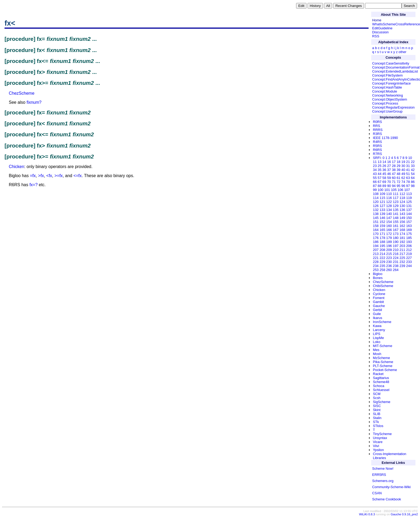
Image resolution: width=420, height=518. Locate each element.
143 (402, 214)
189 (389, 242)
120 (376, 202)
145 (376, 218)
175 (409, 234)
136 (402, 210)
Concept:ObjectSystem (390, 99)
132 (376, 210)
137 (409, 210)
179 (389, 238)
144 (409, 214)
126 (376, 206)
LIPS (377, 334)
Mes (376, 350)
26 (384, 166)
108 (376, 194)
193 (409, 242)
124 (402, 202)
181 (402, 238)
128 (389, 206)
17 (394, 162)
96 (403, 186)
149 (402, 218)
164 (376, 230)
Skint (377, 410)
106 (400, 190)
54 (413, 174)
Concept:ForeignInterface (391, 83)
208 (382, 250)
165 (382, 230)
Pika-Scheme (383, 362)
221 (376, 258)
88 (379, 186)
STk (376, 422)
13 (379, 162)
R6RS (377, 150)
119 (409, 198)
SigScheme (381, 402)
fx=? (33, 185)
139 (382, 214)
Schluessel (381, 390)
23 (375, 166)
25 (379, 166)
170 (376, 234)
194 (376, 246)
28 (394, 166)
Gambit (378, 302)
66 (375, 182)
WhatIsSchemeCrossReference (396, 24)
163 (409, 226)
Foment (379, 298)
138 (376, 214)
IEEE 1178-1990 (385, 138)
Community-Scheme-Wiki (391, 487)
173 (396, 234)
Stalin (377, 418)
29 (398, 166)
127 (382, 206)
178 (382, 238)
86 (413, 182)
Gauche (379, 306)
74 (403, 182)
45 (384, 174)
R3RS (377, 134)
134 (389, 210)
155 (396, 222)
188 (382, 242)
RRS (376, 126)
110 (389, 194)
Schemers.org (383, 481)
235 (382, 266)
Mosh (377, 354)
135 (396, 210)
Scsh (377, 398)
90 (389, 186)
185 (409, 238)
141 (396, 214)
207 (376, 250)
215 (389, 254)
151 (376, 222)
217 (402, 254)
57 (379, 178)
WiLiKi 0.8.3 (367, 514)
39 (398, 170)
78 (408, 182)
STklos (378, 426)
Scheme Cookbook (387, 499)
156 (402, 222)
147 (389, 218)
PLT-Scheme (383, 366)
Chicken (17, 167)
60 (394, 178)
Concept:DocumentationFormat (396, 67)
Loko (377, 342)
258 (382, 270)
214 (382, 254)
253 (376, 270)
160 (389, 226)
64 (413, 178)
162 (402, 226)
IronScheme (382, 322)
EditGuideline (382, 28)
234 (376, 266)
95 (398, 186)
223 (389, 258)
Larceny (379, 330)
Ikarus (377, 318)
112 (402, 194)
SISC (377, 406)
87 (375, 186)
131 (409, 206)
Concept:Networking (388, 95)
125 (409, 202)
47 (394, 174)
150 (409, 218)
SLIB (377, 414)
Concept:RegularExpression (393, 107)
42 (413, 170)
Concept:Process (385, 103)
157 (409, 222)
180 (396, 238)
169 (409, 230)
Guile (377, 314)
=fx (33, 176)
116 (389, 198)
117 (396, 198)
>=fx (58, 176)
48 (398, 174)
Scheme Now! (383, 469)
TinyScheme (382, 434)
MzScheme (381, 358)
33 (413, 166)
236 (389, 266)
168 (402, 230)
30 (403, 166)
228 (376, 262)
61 (398, 178)
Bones (378, 278)
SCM (377, 394)
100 (380, 190)
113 (409, 194)
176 (376, 238)
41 (408, 170)
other (403, 52)
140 (389, 214)
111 (396, 194)
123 (396, 202)
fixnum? (34, 102)
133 (382, 210)
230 (389, 262)
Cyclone (379, 294)
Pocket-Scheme (385, 370)
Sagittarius (381, 378)
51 (408, 174)
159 (382, 226)
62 (403, 178)
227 (409, 258)
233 (409, 262)
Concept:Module (385, 91)
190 (396, 242)
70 (389, 182)
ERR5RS (379, 475)
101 (387, 190)
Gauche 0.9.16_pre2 (404, 514)
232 (402, 262)
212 (409, 250)
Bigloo (378, 274)
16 (389, 162)
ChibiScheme (383, 286)
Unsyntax (380, 438)
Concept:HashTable (387, 87)
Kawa (377, 326)
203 (402, 246)
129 (396, 206)
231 (396, 262)
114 (376, 198)
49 (403, 174)
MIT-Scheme (383, 346)
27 (389, 166)
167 (396, 230)
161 (396, 226)
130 (402, 206)
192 (402, 242)
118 (402, 198)
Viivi (376, 446)
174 (402, 234)
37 (389, 170)
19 (403, 162)
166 (389, 230)
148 (396, 218)
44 (379, 174)
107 (407, 190)
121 (382, 202)
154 (389, 222)
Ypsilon (378, 450)
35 (379, 170)
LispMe (378, 338)
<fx (49, 176)
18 (398, 162)
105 (394, 190)
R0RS (377, 122)
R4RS (377, 142)
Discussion (381, 32)
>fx (41, 176)
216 (396, 254)
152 (382, 222)
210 (396, 250)
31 (408, 166)
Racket (378, 374)
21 (408, 162)
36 (384, 170)
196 (389, 246)
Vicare (378, 442)
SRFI (377, 158)
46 (389, 174)
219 (409, 254)
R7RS (377, 154)
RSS (376, 36)
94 (394, 186)
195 (382, 246)
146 (382, 218)
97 (408, 186)
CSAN (377, 493)
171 (382, 234)
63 (408, 178)
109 (382, 194)
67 (379, 182)
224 (396, 258)
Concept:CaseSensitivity (391, 63)
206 (409, 246)
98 (413, 186)
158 (376, 226)
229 (382, 262)
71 (394, 182)
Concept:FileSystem (388, 75)
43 (375, 174)
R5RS (377, 146)
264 (396, 270)
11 (375, 162)
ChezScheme (22, 93)
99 (375, 190)
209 (389, 250)
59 (389, 178)
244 (409, 266)
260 (389, 270)
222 (382, 258)
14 (384, 162)
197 (396, 246)
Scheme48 (381, 382)
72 (398, 182)
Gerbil (377, 310)
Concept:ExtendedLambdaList (395, 71)
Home (377, 20)
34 (375, 170)
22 (413, 162)
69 (384, 182)
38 (394, 170)
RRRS (378, 130)
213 (376, 254)
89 (384, 186)
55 (375, 178)
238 (396, 266)
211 (402, 250)
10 (410, 158)
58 (384, 178)
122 (389, 202)
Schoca (379, 386)
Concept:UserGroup (387, 111)
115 (382, 198)
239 (402, 266)
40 (403, 170)
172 (389, 234)
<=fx (77, 176)
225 (402, 258)
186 (376, 242)
